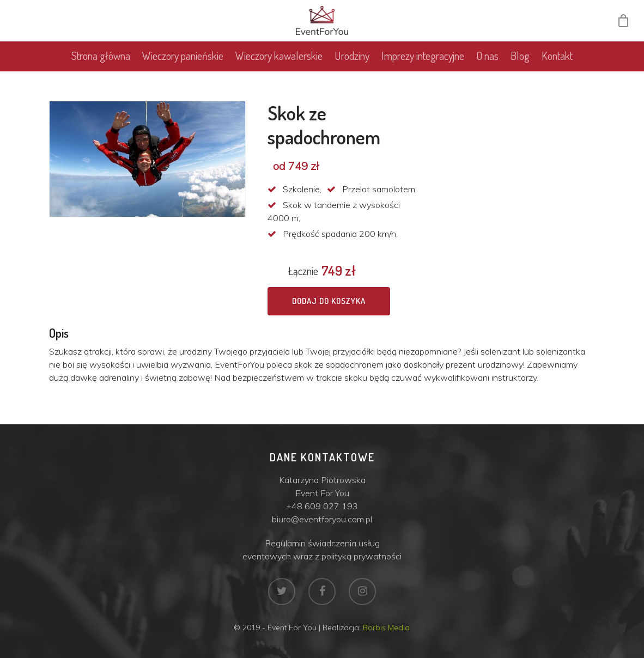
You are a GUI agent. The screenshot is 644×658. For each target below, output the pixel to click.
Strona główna (101, 63)
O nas (487, 63)
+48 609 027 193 (322, 506)
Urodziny (352, 63)
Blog (520, 63)
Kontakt (557, 63)
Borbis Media (386, 627)
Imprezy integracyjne (423, 63)
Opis (59, 333)
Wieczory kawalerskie (279, 63)
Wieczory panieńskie (183, 63)
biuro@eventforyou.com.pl (322, 519)
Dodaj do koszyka (329, 301)
